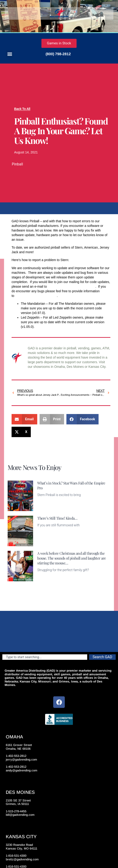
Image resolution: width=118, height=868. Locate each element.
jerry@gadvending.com (21, 760)
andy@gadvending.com (22, 770)
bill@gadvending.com (20, 815)
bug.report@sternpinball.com (36, 296)
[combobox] (45, 657)
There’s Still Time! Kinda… (57, 518)
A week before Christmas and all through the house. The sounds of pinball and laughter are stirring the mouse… (71, 558)
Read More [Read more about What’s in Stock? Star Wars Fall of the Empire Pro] (45, 508)
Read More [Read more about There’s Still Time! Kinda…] (45, 543)
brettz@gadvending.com (22, 859)
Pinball (17, 164)
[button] (10, 54)
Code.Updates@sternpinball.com (71, 286)
